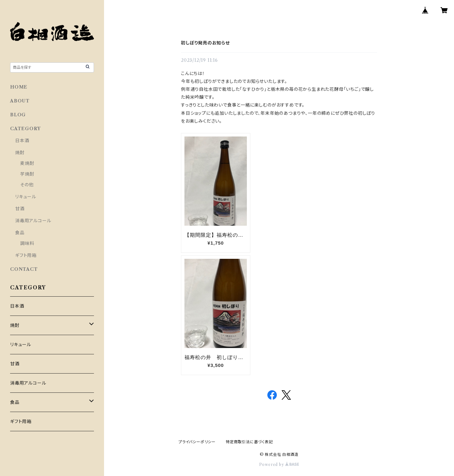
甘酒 (20, 209)
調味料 (27, 243)
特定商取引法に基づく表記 (249, 442)
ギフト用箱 (26, 255)
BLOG (18, 115)
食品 (20, 233)
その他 (27, 185)
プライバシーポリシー (197, 442)
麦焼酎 (27, 163)
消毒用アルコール (33, 221)
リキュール (26, 197)
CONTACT (24, 269)
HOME (19, 87)
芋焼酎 (27, 174)
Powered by (279, 464)
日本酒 (22, 141)
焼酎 (20, 153)
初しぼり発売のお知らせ (205, 43)
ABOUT (20, 101)
